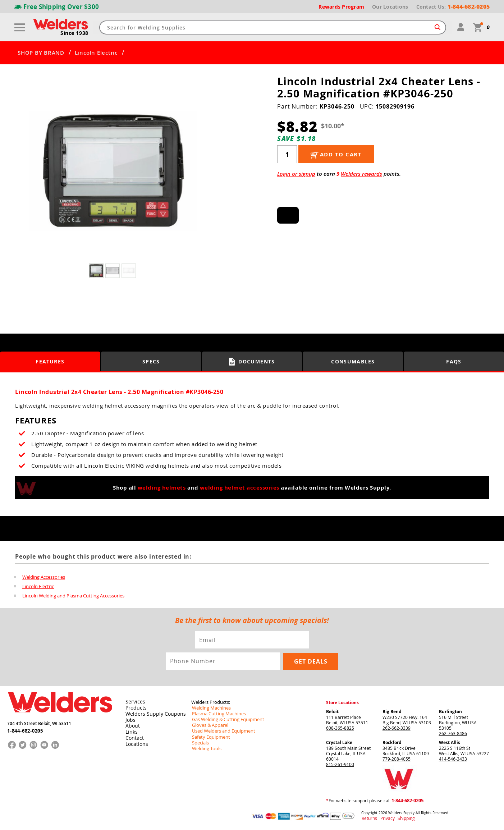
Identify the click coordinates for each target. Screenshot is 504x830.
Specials (200, 742)
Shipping (399, 819)
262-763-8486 (453, 733)
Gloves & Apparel (209, 725)
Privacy (384, 819)
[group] (113, 171)
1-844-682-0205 (25, 729)
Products (134, 707)
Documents (252, 362)
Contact (133, 736)
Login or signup (296, 174)
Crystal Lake (339, 742)
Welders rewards (361, 174)
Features (50, 361)
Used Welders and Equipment (221, 731)
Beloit (332, 712)
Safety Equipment (209, 737)
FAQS (454, 361)
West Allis (450, 742)
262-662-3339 (397, 728)
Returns (368, 819)
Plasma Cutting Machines (217, 714)
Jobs (129, 719)
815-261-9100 (340, 764)
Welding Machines (210, 708)
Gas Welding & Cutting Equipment (225, 719)
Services (133, 702)
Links (130, 730)
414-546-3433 (453, 759)
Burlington (450, 712)
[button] (205, 173)
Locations (135, 742)
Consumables (353, 361)
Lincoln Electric (96, 53)
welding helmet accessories (240, 488)
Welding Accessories (44, 577)
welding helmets (162, 488)
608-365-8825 (340, 728)
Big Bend (392, 712)
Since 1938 (75, 33)
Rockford (392, 742)
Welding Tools (205, 748)
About (131, 725)
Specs (151, 361)
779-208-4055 (397, 759)
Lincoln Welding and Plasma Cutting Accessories (73, 596)
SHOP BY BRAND (41, 53)
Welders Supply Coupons (152, 713)
